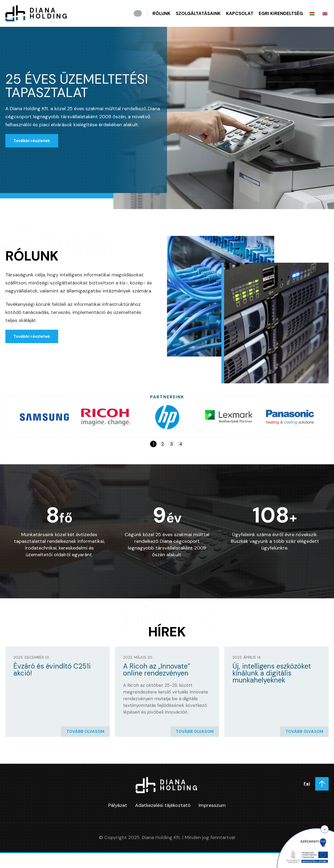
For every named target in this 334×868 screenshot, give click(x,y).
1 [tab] (153, 444)
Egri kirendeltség (281, 13)
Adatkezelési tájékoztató (163, 805)
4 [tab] (181, 444)
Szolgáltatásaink (198, 13)
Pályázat (118, 805)
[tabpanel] (44, 417)
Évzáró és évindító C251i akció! (52, 670)
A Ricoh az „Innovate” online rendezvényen (157, 670)
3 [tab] (172, 444)
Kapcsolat (240, 13)
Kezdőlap (138, 13)
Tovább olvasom (85, 732)
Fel (307, 784)
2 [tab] (163, 444)
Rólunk (162, 13)
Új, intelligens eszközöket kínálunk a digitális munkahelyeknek (272, 673)
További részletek (32, 141)
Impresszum (212, 805)
